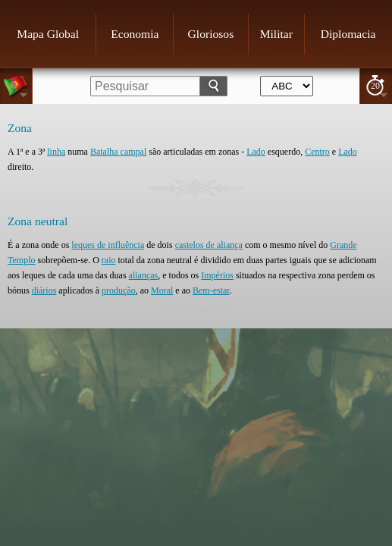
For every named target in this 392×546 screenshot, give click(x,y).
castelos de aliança (209, 245)
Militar (276, 34)
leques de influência (108, 245)
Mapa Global (48, 34)
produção (119, 290)
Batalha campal (118, 152)
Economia (135, 34)
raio (109, 260)
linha (56, 152)
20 (375, 86)
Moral (162, 290)
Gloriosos (211, 34)
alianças (144, 275)
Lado (256, 152)
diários (44, 290)
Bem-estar (211, 290)
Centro (317, 152)
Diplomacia (348, 34)
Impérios (217, 275)
